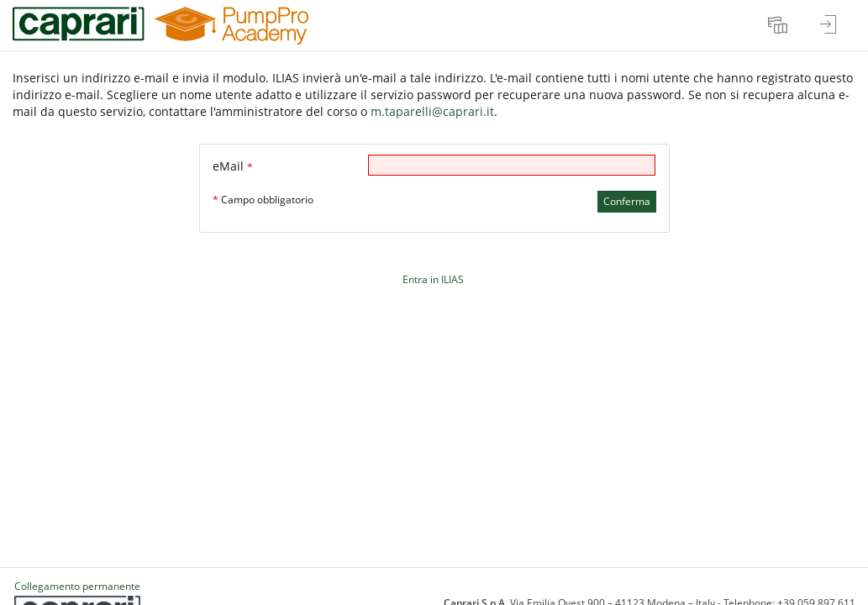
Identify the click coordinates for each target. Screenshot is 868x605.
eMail (233, 166)
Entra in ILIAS (433, 279)
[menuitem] (780, 25)
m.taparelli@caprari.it (432, 111)
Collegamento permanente (77, 586)
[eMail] (512, 165)
